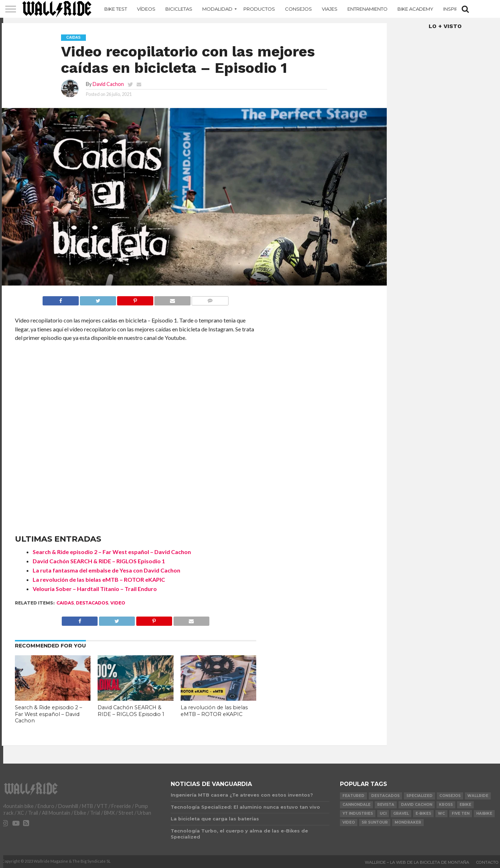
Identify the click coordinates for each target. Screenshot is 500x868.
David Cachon (108, 84)
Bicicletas (179, 9)
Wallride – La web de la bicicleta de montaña (417, 862)
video (118, 603)
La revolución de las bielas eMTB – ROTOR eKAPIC (99, 579)
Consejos (298, 9)
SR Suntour (375, 822)
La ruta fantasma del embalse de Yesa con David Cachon (106, 570)
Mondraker (408, 822)
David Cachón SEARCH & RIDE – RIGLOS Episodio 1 (99, 561)
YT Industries (358, 813)
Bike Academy (415, 9)
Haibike (484, 813)
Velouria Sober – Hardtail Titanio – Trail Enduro (95, 589)
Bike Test (116, 9)
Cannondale (356, 805)
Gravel (401, 813)
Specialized (419, 796)
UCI (383, 813)
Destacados (92, 603)
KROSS (446, 805)
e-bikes (423, 813)
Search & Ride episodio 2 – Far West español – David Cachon (112, 552)
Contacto (487, 862)
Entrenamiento (367, 9)
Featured (353, 796)
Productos (259, 9)
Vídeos (146, 9)
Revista (386, 805)
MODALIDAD (217, 9)
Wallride (478, 796)
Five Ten (461, 813)
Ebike (465, 805)
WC (441, 813)
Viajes (330, 9)
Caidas (65, 603)
